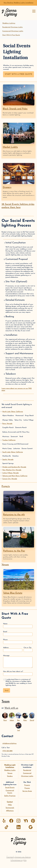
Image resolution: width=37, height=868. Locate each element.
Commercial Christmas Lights (13, 31)
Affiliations (10, 811)
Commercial (27, 773)
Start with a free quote (18, 74)
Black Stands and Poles (15, 109)
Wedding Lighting (9, 23)
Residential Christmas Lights (13, 27)
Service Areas (27, 791)
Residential (27, 770)
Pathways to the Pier (14, 551)
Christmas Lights (27, 776)
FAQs (10, 805)
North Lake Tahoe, (13, 412)
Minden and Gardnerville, (14, 467)
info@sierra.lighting (9, 743)
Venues (5, 565)
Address (13, 649)
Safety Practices (10, 796)
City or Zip (28, 649)
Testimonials (10, 808)
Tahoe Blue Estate (13, 593)
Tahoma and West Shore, (15, 476)
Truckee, (9, 440)
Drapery (7, 187)
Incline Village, (11, 473)
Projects (6, 486)
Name (18, 625)
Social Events (10, 788)
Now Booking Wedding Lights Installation (18, 3)
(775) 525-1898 (7, 751)
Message (18, 661)
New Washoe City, (12, 470)
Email (18, 633)
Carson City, (10, 479)
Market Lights (10, 147)
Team (6, 702)
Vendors (10, 776)
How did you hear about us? (18, 673)
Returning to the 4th (14, 515)
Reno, (7, 424)
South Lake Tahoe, (13, 452)
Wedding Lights (10, 770)
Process (27, 788)
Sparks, (8, 460)
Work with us (11, 708)
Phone (18, 641)
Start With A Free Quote (11, 35)
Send (7, 691)
